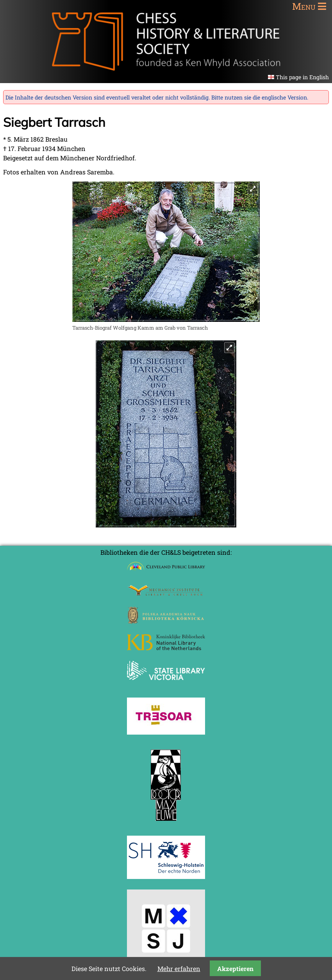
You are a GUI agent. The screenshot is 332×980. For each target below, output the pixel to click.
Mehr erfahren (179, 968)
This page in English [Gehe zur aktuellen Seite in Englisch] (302, 77)
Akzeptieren (235, 968)
